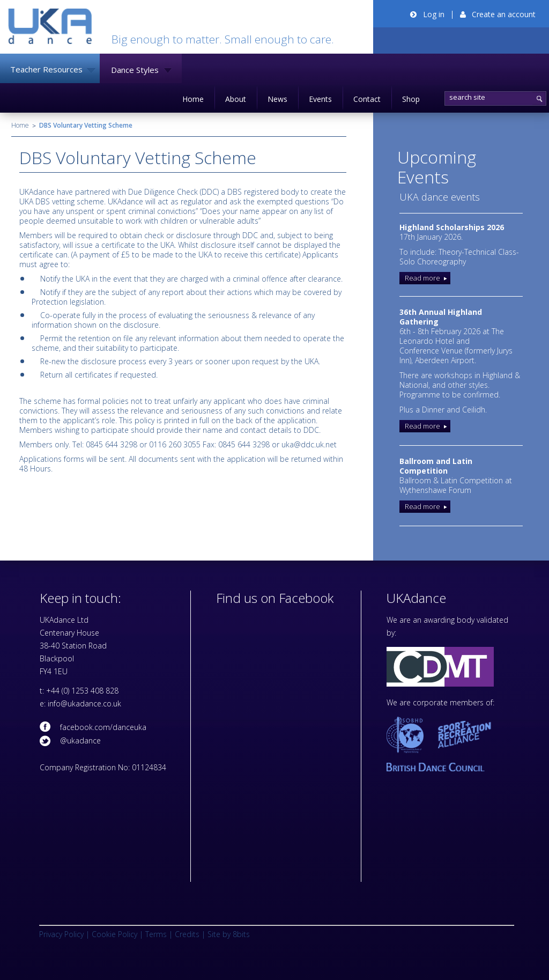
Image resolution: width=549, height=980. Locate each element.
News (277, 99)
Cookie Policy (114, 934)
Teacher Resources (46, 69)
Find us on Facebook (275, 598)
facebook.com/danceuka (103, 727)
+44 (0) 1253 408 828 (82, 691)
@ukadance (80, 740)
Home (193, 99)
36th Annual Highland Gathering (441, 317)
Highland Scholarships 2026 (452, 227)
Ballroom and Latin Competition (436, 466)
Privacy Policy (61, 934)
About (236, 99)
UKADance (50, 26)
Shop (411, 99)
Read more (422, 278)
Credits (187, 934)
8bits (241, 934)
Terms (156, 934)
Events (320, 99)
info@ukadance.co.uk (84, 703)
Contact (367, 99)
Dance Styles (135, 70)
